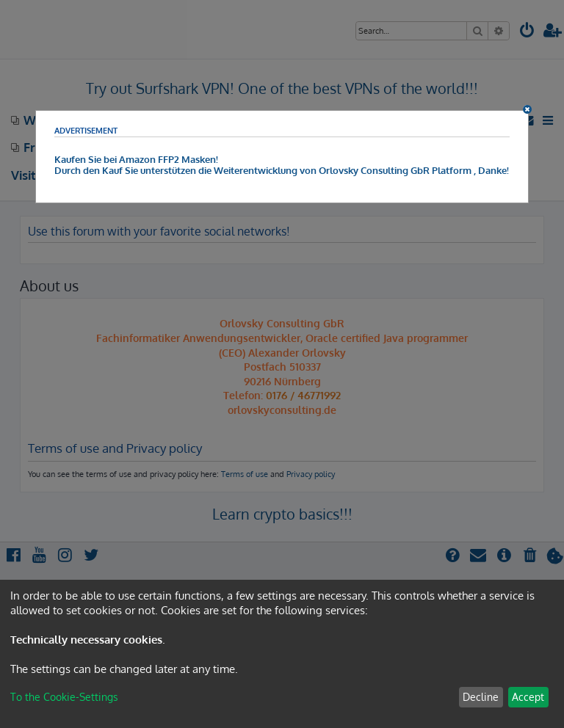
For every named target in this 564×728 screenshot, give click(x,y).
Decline (481, 697)
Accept (528, 697)
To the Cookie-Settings (64, 697)
